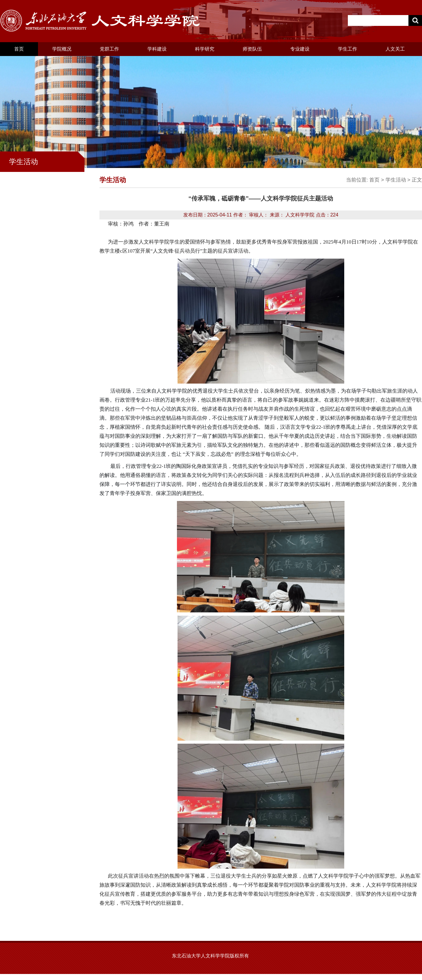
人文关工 (395, 49)
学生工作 (348, 49)
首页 (19, 49)
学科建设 (157, 49)
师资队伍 (252, 49)
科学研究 (205, 49)
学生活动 (396, 180)
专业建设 (300, 49)
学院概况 (62, 49)
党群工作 (109, 49)
